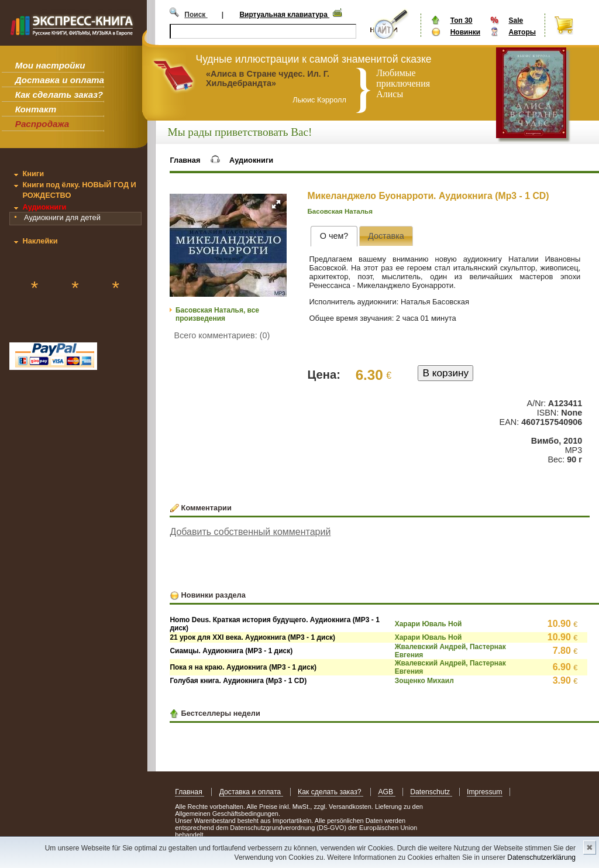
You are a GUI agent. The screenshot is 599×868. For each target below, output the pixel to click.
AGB (386, 792)
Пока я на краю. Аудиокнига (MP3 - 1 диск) (243, 667)
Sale (516, 20)
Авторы (522, 32)
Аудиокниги (44, 207)
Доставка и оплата (60, 80)
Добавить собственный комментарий (250, 532)
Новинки (465, 32)
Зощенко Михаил (424, 681)
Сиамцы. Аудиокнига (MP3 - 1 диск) (231, 651)
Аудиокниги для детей (62, 217)
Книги (33, 174)
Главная (185, 160)
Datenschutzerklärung (541, 857)
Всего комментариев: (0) (222, 335)
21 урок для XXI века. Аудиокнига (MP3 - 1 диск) (252, 637)
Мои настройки (50, 65)
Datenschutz (431, 792)
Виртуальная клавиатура (284, 15)
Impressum (485, 792)
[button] (276, 204)
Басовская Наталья (340, 211)
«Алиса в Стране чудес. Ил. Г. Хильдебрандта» (268, 78)
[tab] (334, 236)
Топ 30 (462, 20)
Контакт (36, 109)
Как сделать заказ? (59, 95)
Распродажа (42, 124)
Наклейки (40, 241)
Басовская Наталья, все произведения (217, 314)
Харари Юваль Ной (428, 624)
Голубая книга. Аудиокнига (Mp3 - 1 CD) (238, 681)
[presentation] (334, 236)
